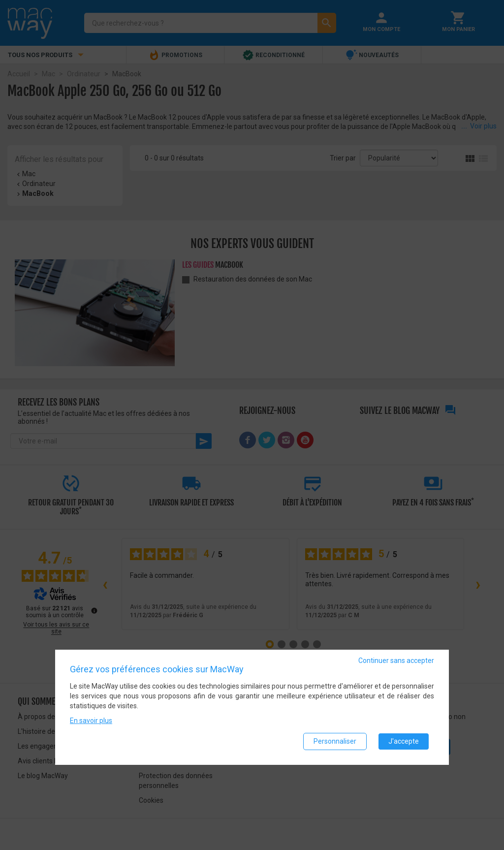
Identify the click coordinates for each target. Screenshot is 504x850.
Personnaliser (335, 741)
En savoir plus (91, 721)
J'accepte (404, 741)
